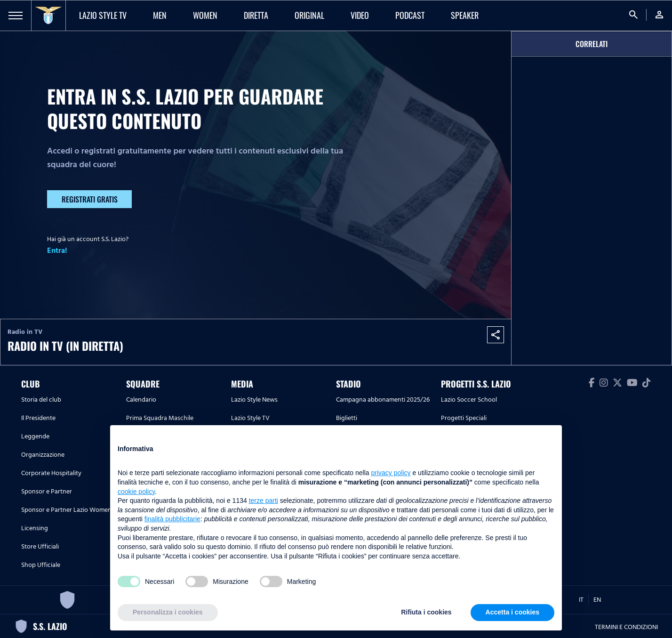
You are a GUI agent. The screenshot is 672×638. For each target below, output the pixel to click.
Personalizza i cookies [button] (168, 612)
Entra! (57, 250)
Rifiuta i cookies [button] (426, 612)
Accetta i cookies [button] (512, 612)
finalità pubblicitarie (172, 519)
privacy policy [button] (391, 473)
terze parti (264, 501)
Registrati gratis (90, 199)
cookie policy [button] (136, 492)
